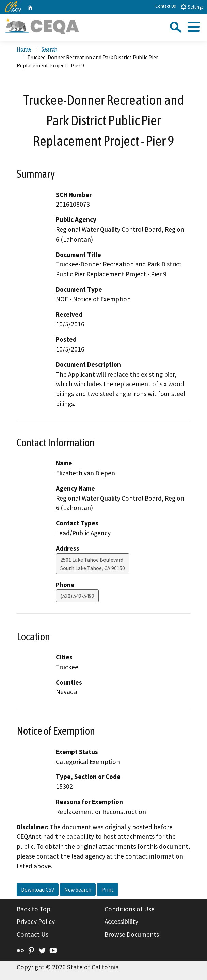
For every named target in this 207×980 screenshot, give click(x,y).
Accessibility (121, 921)
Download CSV (38, 889)
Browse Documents (132, 934)
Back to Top (34, 909)
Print (108, 889)
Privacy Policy (36, 921)
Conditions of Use (130, 909)
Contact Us (165, 6)
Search (49, 49)
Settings (192, 7)
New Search (78, 889)
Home (24, 49)
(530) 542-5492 (77, 596)
